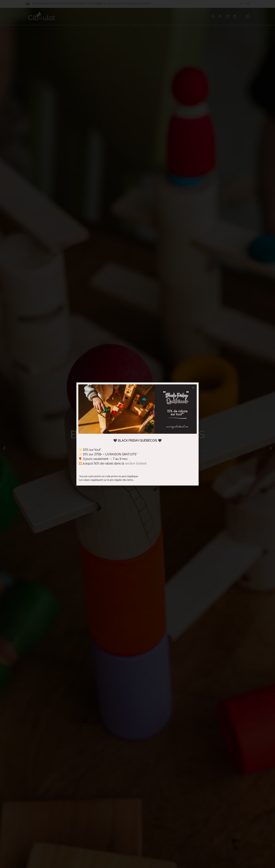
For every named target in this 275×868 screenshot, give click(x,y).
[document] (137, 434)
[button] (193, 388)
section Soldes (135, 463)
